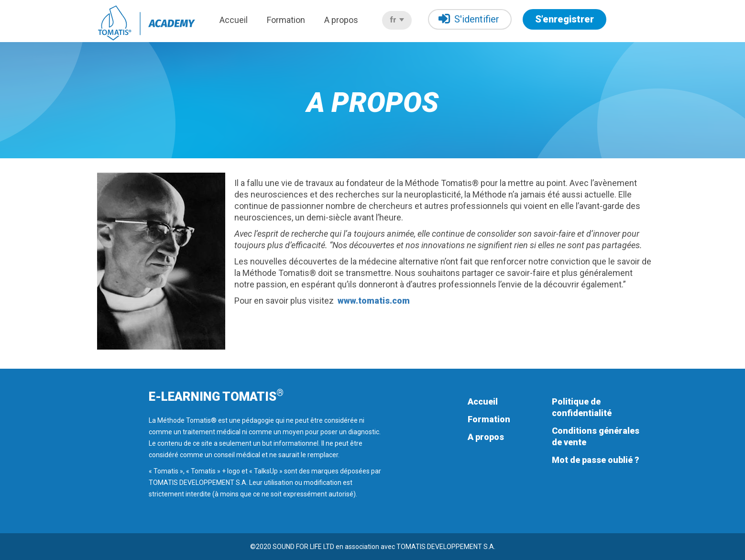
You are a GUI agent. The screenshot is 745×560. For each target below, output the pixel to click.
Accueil (234, 20)
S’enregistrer (564, 19)
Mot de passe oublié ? (596, 460)
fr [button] (397, 20)
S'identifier (469, 19)
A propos (341, 20)
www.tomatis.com (374, 301)
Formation (286, 20)
